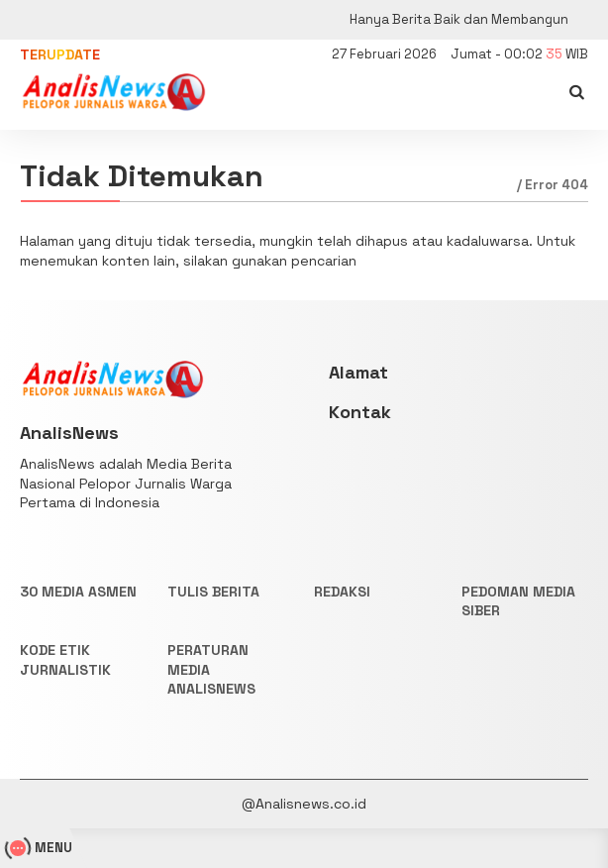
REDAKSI (342, 592)
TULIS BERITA (213, 592)
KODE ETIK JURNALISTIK (65, 660)
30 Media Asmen (78, 592)
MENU (41, 848)
